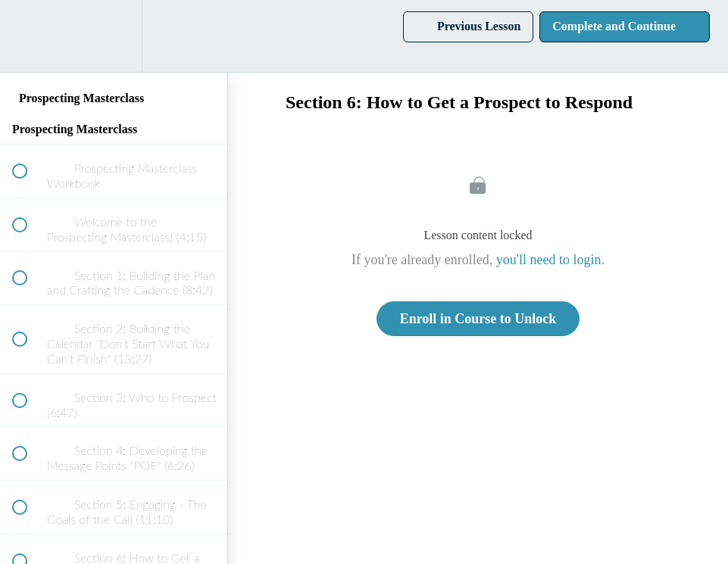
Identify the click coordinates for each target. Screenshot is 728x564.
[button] (28, 36)
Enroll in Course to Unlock (478, 319)
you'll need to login (549, 260)
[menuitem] (114, 36)
